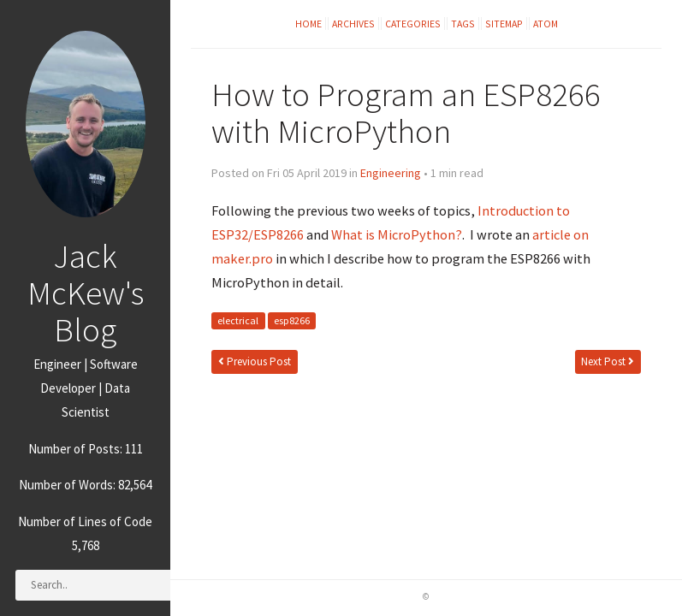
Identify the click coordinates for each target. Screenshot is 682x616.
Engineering (391, 173)
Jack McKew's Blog (86, 293)
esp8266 (292, 321)
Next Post (608, 361)
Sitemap (504, 24)
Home (308, 24)
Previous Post (255, 361)
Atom (546, 24)
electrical (238, 321)
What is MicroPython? (397, 234)
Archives (353, 24)
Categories (413, 24)
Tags (463, 24)
